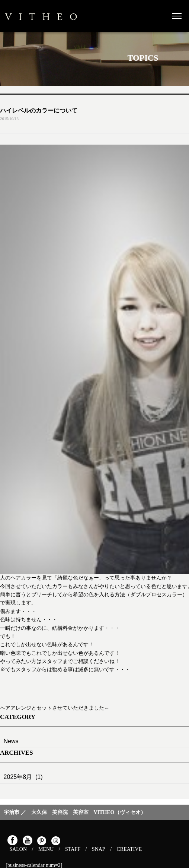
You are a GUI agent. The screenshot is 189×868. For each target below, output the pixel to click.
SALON (18, 849)
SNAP (99, 849)
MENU (46, 849)
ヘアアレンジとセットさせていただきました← (55, 708)
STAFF (73, 849)
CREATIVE (129, 849)
